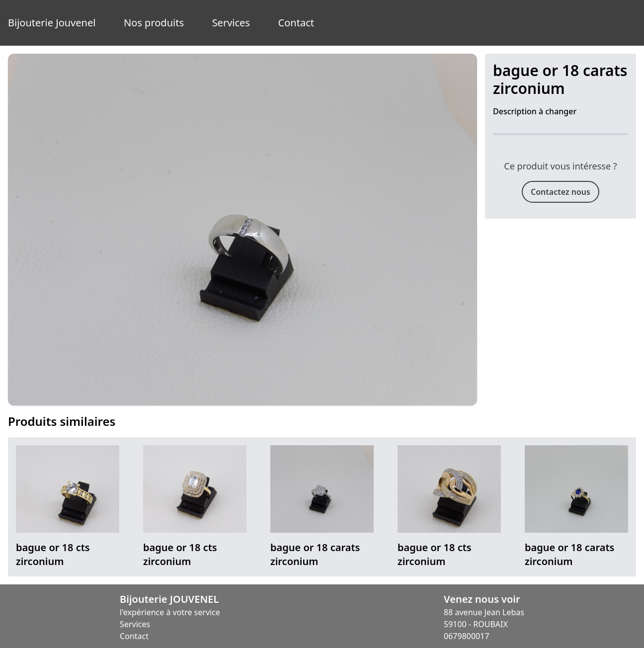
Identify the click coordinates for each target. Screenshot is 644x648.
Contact (296, 23)
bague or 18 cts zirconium (53, 554)
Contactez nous (561, 192)
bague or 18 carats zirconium (315, 554)
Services (231, 23)
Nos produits (154, 23)
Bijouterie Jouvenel (52, 23)
